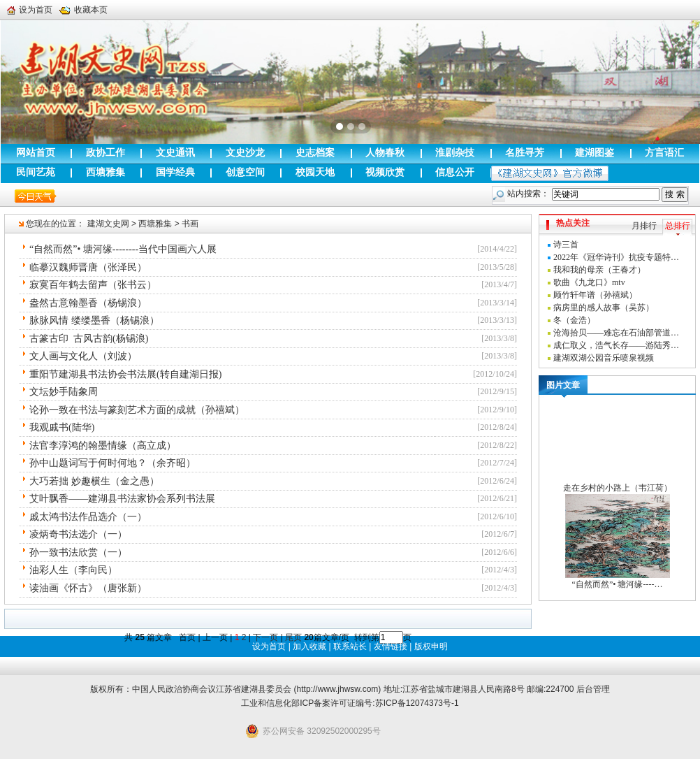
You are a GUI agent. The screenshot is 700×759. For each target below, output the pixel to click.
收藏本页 (83, 10)
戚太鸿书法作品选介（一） (88, 517)
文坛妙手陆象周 (64, 392)
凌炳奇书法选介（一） (78, 534)
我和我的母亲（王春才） (599, 270)
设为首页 (30, 10)
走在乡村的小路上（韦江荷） (618, 488)
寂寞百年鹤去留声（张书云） (93, 285)
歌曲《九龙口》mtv (589, 282)
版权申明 (431, 646)
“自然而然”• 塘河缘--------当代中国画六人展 (123, 249)
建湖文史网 (108, 224)
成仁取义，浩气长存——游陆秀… (616, 345)
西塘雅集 (155, 224)
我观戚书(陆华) (62, 427)
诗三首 (566, 245)
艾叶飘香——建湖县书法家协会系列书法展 (122, 499)
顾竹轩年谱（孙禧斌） (595, 295)
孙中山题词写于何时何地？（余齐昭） (112, 463)
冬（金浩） (574, 320)
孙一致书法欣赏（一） (78, 552)
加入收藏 (309, 646)
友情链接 (391, 646)
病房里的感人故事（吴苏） (604, 308)
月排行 (644, 226)
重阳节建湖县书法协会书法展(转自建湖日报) (125, 374)
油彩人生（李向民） (73, 570)
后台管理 (593, 689)
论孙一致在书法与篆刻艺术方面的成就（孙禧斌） (137, 410)
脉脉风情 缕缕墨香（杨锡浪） (94, 320)
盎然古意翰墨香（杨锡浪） (88, 303)
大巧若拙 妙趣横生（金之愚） (94, 481)
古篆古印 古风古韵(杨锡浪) (89, 339)
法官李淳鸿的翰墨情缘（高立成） (103, 446)
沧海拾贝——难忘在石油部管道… (616, 333)
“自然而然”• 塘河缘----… (618, 584)
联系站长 (350, 646)
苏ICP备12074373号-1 (417, 703)
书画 (190, 224)
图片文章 (563, 385)
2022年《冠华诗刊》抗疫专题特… (616, 257)
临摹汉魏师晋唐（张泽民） (88, 267)
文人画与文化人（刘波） (83, 356)
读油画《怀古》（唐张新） (88, 588)
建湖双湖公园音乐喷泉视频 (604, 358)
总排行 (678, 226)
